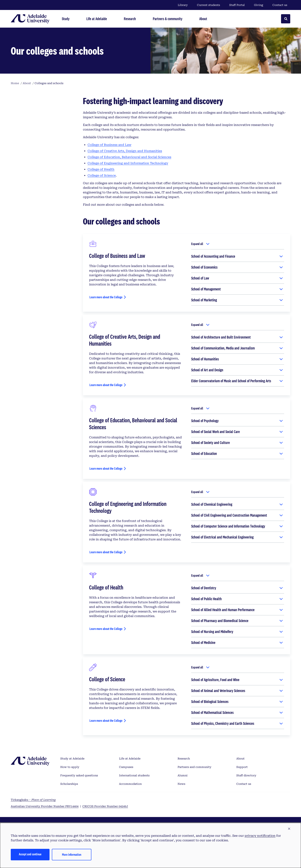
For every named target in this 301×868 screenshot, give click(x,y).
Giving (259, 5)
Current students (208, 5)
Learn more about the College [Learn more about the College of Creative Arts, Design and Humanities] (106, 385)
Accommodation (130, 784)
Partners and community (194, 767)
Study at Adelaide (72, 759)
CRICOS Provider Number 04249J (105, 806)
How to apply (70, 767)
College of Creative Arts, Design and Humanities (125, 151)
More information (72, 854)
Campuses (126, 767)
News (181, 784)
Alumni (183, 775)
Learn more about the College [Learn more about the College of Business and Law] (106, 297)
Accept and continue (30, 854)
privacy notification (260, 836)
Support (242, 767)
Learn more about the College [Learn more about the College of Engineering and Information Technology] (106, 552)
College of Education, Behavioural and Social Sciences (129, 157)
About (240, 759)
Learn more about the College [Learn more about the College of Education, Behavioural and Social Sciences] (106, 468)
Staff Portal (237, 5)
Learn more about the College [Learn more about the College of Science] (106, 720)
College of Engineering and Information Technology (128, 163)
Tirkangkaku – (33, 800)
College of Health (101, 169)
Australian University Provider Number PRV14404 (45, 806)
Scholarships (69, 784)
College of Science (102, 175)
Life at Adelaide (130, 759)
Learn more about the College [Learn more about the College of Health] (106, 629)
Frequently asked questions (79, 775)
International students (134, 775)
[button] (289, 829)
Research (184, 759)
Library (183, 5)
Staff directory (246, 775)
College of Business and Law (109, 145)
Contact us (280, 5)
